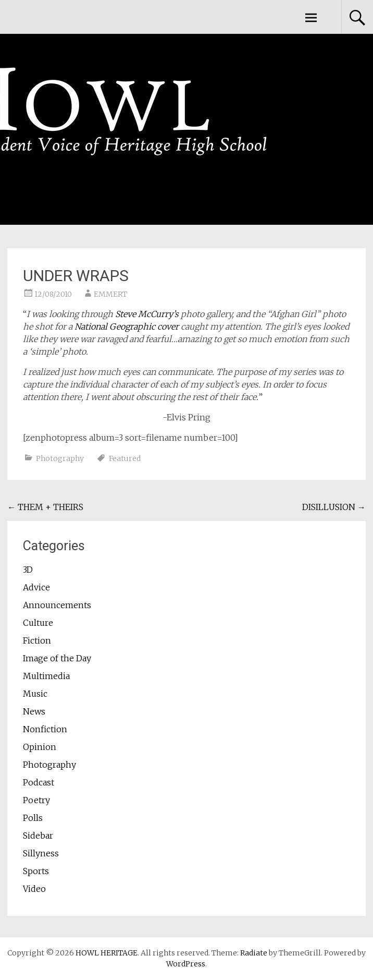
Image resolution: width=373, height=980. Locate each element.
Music (35, 694)
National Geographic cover (127, 326)
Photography (60, 458)
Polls (33, 818)
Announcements (57, 605)
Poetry (36, 800)
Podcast (39, 782)
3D (28, 570)
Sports (36, 871)
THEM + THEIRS (45, 507)
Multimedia (46, 676)
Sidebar (38, 836)
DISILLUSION (334, 507)
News (34, 711)
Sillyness (41, 853)
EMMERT (110, 294)
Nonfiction (45, 729)
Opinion (40, 747)
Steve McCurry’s (147, 314)
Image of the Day (57, 658)
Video (34, 889)
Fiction (37, 640)
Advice (36, 587)
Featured (125, 458)
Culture (38, 623)
